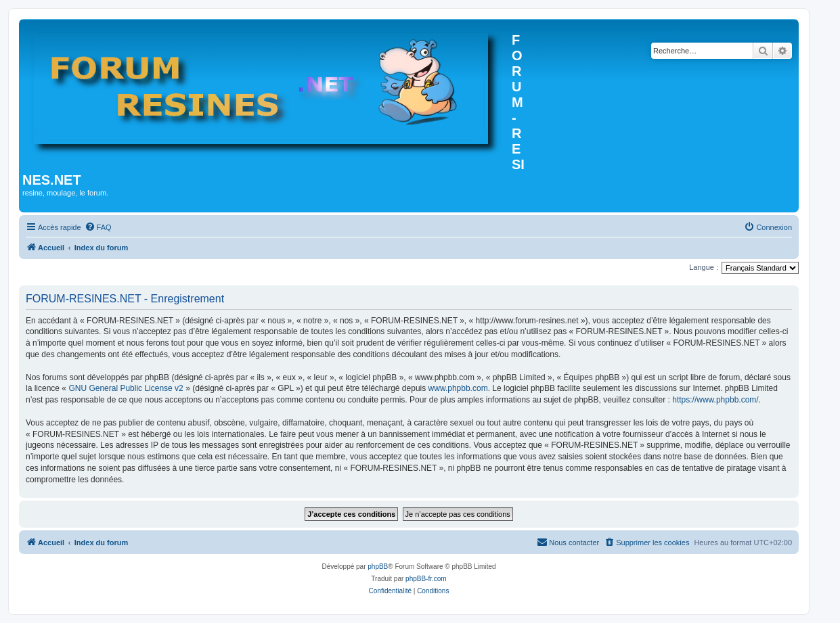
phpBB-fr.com (426, 579)
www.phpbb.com (458, 388)
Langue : (704, 267)
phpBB (378, 567)
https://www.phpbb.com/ (715, 400)
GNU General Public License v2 (126, 388)
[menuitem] (98, 227)
